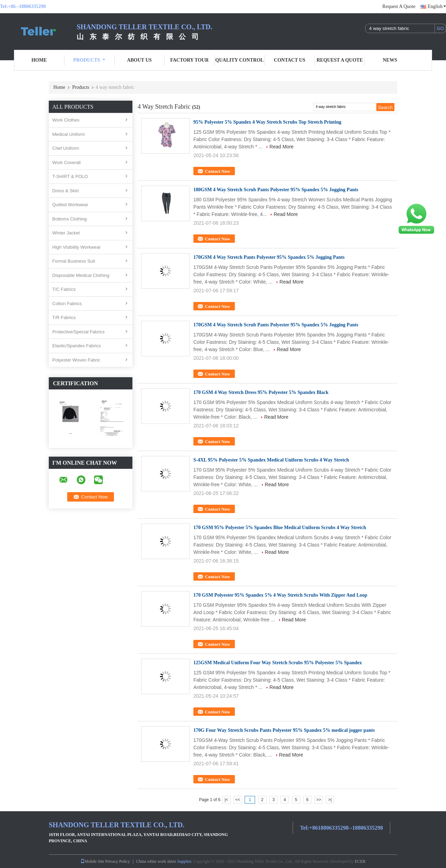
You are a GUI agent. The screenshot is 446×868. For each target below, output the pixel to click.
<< (238, 800)
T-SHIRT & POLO (70, 176)
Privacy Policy (117, 861)
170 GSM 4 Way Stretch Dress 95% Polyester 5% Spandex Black (261, 392)
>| (330, 800)
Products (89, 60)
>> (318, 800)
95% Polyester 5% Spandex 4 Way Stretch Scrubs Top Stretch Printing (267, 122)
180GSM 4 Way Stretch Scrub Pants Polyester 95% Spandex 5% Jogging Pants (276, 190)
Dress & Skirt (66, 191)
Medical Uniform (69, 134)
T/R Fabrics (64, 317)
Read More (281, 147)
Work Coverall (66, 162)
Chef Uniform (66, 148)
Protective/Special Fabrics (78, 332)
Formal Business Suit (74, 261)
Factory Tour (189, 60)
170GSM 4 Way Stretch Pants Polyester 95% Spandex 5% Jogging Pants (269, 257)
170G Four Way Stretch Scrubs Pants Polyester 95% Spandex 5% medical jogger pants (284, 730)
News (390, 60)
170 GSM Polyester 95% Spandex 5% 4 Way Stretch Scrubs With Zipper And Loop (280, 595)
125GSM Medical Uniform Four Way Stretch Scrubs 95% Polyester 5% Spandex (278, 663)
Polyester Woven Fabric (76, 360)
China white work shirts (156, 861)
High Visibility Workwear (76, 247)
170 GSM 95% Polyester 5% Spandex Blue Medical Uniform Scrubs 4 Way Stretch (280, 528)
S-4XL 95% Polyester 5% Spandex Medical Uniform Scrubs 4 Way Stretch (271, 460)
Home (39, 60)
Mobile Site (92, 861)
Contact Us (290, 60)
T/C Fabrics (64, 289)
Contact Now (218, 171)
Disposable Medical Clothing (81, 275)
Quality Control (240, 60)
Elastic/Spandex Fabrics (76, 346)
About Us (139, 60)
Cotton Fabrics (67, 304)
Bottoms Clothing (70, 219)
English (437, 6)
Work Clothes (66, 120)
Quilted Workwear (70, 205)
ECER (360, 861)
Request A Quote (399, 6)
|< (226, 800)
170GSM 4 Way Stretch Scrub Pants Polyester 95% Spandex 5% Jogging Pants (276, 325)
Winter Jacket (66, 233)
